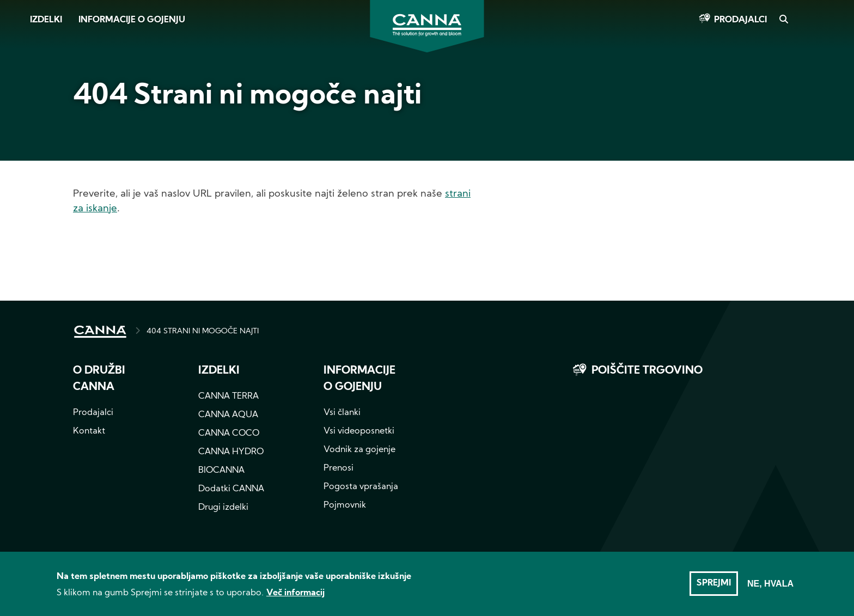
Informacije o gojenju (132, 20)
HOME (100, 332)
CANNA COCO (229, 434)
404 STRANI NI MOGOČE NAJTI (203, 331)
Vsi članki (342, 413)
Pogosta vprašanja (361, 487)
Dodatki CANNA (231, 489)
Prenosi (338, 468)
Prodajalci (740, 20)
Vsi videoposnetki (359, 431)
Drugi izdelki (223, 508)
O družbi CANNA (99, 379)
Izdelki (46, 20)
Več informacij (295, 597)
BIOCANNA (221, 471)
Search (783, 20)
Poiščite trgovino (647, 371)
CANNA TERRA (228, 397)
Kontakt (89, 431)
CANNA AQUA (228, 415)
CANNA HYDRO (231, 452)
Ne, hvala (770, 588)
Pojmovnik (345, 505)
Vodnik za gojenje (359, 450)
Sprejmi (714, 588)
